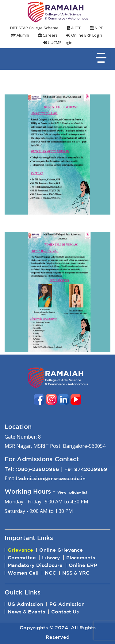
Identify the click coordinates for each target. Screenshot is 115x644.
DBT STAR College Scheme (34, 28)
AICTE (74, 28)
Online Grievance (61, 550)
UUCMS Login (58, 42)
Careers (48, 35)
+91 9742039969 (86, 469)
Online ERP (83, 565)
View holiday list (73, 492)
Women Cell (23, 573)
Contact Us (65, 612)
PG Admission (67, 604)
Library (51, 558)
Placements (81, 558)
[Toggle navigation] (101, 59)
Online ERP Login (84, 35)
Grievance (20, 550)
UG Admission (25, 604)
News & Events (26, 612)
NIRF (96, 28)
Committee (22, 558)
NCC (50, 573)
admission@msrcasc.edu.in (52, 478)
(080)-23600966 (37, 469)
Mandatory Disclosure (35, 565)
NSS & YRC (76, 573)
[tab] (57, 538)
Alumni (20, 35)
